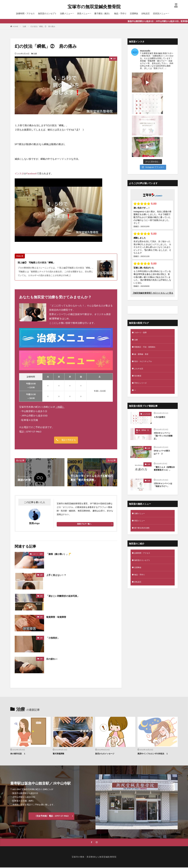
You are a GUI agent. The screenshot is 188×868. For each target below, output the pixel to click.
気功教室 (138, 336)
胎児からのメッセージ (106, 754)
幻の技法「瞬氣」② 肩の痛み (43, 26)
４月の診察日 (160, 378)
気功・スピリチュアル (145, 320)
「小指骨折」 (54, 638)
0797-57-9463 (34, 431)
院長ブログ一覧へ (84, 524)
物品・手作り (120, 13)
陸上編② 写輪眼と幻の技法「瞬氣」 (40, 262)
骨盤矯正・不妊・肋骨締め (147, 305)
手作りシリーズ (141, 343)
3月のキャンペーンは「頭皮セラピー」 (164, 450)
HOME (15, 26)
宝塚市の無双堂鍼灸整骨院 (94, 7)
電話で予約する (69, 440)
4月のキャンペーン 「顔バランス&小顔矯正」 (164, 398)
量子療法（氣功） (103, 13)
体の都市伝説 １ (19, 754)
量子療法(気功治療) (143, 494)
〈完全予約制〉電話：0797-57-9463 (51, 816)
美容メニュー (83, 13)
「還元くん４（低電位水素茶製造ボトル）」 (164, 433)
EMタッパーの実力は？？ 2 (163, 415)
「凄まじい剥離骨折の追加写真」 (66, 596)
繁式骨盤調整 (59, 754)
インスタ (19, 173)
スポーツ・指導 (37, 554)
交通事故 (134, 13)
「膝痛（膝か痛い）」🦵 (61, 554)
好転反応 (146, 13)
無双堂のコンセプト (47, 13)
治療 (24, 26)
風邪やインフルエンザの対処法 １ (155, 754)
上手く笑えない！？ (58, 575)
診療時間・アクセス (25, 13)
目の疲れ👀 (53, 659)
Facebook (32, 173)
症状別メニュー (160, 13)
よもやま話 (139, 328)
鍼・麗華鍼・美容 (142, 313)
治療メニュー (66, 13)
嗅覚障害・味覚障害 (58, 617)
